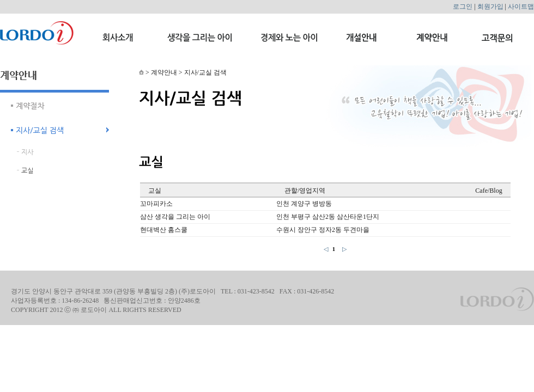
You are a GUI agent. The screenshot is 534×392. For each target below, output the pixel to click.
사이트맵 (521, 7)
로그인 (463, 7)
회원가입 (490, 7)
